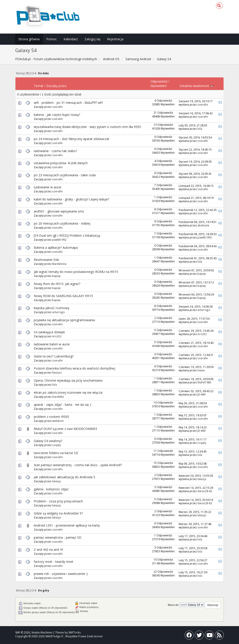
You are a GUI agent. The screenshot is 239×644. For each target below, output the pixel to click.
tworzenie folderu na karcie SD (56, 453)
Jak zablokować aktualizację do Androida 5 (65, 477)
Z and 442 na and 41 (49, 549)
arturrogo (58, 312)
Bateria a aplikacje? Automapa (56, 248)
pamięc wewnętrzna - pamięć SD (58, 537)
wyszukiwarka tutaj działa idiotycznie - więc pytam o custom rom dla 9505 (87, 127)
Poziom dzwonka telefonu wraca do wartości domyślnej (74, 368)
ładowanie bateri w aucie (52, 344)
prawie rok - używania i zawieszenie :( (61, 574)
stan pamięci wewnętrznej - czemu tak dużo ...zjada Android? (78, 465)
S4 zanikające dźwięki (49, 332)
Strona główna (29, 39)
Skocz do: (173, 605)
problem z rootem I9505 (51, 417)
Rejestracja (115, 39)
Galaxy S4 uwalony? (48, 441)
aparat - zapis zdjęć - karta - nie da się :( (62, 405)
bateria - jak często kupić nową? (57, 115)
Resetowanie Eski (46, 260)
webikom (58, 421)
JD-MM (201, 394)
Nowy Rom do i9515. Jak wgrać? (57, 284)
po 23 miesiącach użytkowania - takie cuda (65, 175)
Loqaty (56, 445)
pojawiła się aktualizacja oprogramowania (64, 320)
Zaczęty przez (56, 86)
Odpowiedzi (159, 81)
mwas (201, 370)
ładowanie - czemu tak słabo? (55, 151)
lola (200, 129)
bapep (56, 276)
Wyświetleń (159, 86)
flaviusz (57, 372)
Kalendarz (71, 39)
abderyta (203, 225)
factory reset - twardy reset (54, 562)
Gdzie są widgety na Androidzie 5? (58, 513)
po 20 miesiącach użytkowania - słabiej (62, 223)
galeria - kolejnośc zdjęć (51, 489)
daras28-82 (205, 491)
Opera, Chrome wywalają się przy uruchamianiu (68, 380)
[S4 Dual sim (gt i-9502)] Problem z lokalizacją (67, 235)
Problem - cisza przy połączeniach (58, 501)
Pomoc (52, 39)
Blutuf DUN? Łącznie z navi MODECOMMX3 (65, 429)
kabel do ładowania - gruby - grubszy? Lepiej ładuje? (71, 199)
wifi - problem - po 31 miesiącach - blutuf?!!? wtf (68, 103)
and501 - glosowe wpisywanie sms (59, 211)
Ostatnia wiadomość (196, 86)
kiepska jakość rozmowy (52, 308)
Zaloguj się (92, 39)
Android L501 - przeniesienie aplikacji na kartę (67, 525)
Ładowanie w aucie (48, 187)
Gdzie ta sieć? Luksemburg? (54, 356)
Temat (39, 86)
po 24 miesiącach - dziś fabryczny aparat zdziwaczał (71, 139)
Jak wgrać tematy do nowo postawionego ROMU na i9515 (76, 272)
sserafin (57, 107)
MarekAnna (59, 264)
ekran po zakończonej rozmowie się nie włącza (68, 392)
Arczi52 (57, 336)
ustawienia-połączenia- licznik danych (61, 163)
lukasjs (57, 481)
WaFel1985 (204, 382)
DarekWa (58, 397)
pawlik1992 (59, 240)
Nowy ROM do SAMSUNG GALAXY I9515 (63, 296)
